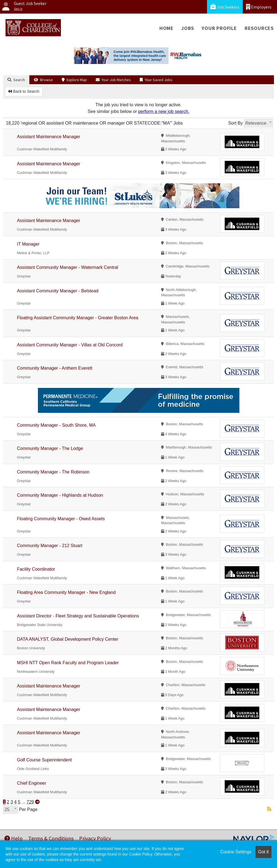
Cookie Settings (236, 852)
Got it (263, 852)
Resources (259, 28)
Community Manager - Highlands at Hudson (60, 495)
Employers (259, 7)
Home (166, 28)
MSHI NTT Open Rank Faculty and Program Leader (68, 663)
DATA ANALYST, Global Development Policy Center (68, 639)
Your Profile (219, 28)
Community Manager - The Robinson (53, 472)
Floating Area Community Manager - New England (66, 592)
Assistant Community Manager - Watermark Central (68, 267)
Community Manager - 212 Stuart (50, 546)
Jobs (188, 28)
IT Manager (28, 244)
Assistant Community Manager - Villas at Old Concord (70, 345)
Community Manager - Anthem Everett (55, 368)
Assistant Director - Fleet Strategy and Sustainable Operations (78, 616)
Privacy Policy (95, 838)
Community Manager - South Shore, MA (56, 425)
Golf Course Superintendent (44, 760)
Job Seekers (225, 7)
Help (14, 838)
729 (30, 802)
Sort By (235, 123)
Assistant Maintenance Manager (49, 137)
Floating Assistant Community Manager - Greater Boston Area (77, 318)
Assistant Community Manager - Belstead (58, 291)
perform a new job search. (164, 111)
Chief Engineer (32, 783)
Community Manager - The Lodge (50, 448)
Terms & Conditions (51, 838)
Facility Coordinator (36, 569)
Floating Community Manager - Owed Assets (61, 519)
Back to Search (24, 91)
